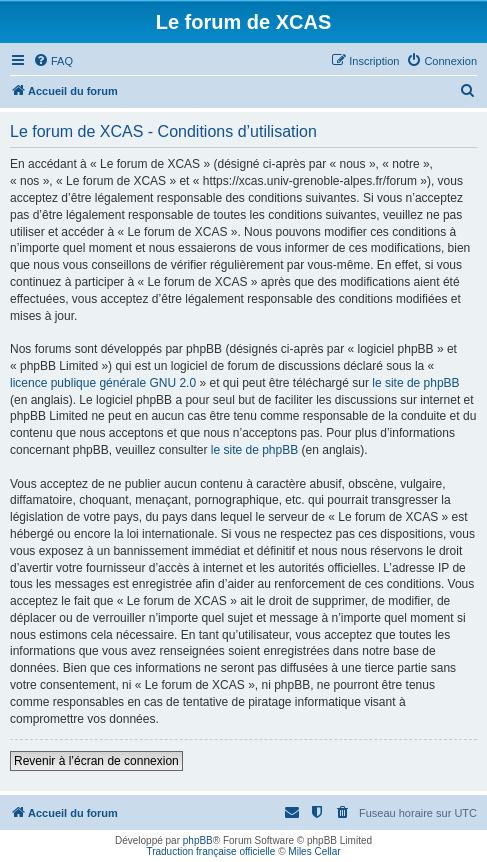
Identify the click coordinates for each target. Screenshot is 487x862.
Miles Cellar (314, 851)
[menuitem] (53, 61)
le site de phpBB (415, 383)
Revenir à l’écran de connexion (96, 761)
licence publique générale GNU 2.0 (103, 383)
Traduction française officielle (210, 851)
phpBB (198, 840)
